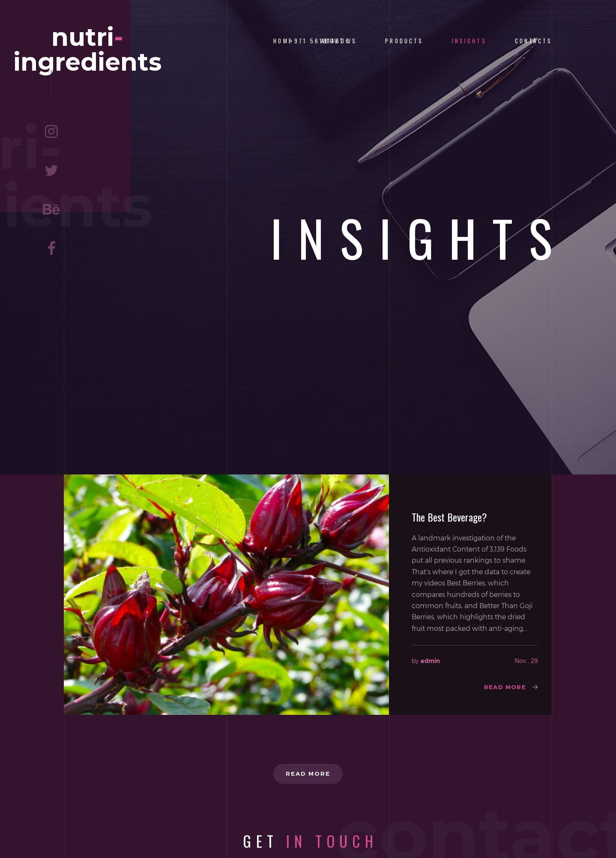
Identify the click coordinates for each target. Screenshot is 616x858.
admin (430, 661)
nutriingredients (88, 54)
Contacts (534, 41)
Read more (504, 687)
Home (283, 41)
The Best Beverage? (449, 517)
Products (404, 41)
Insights (469, 41)
